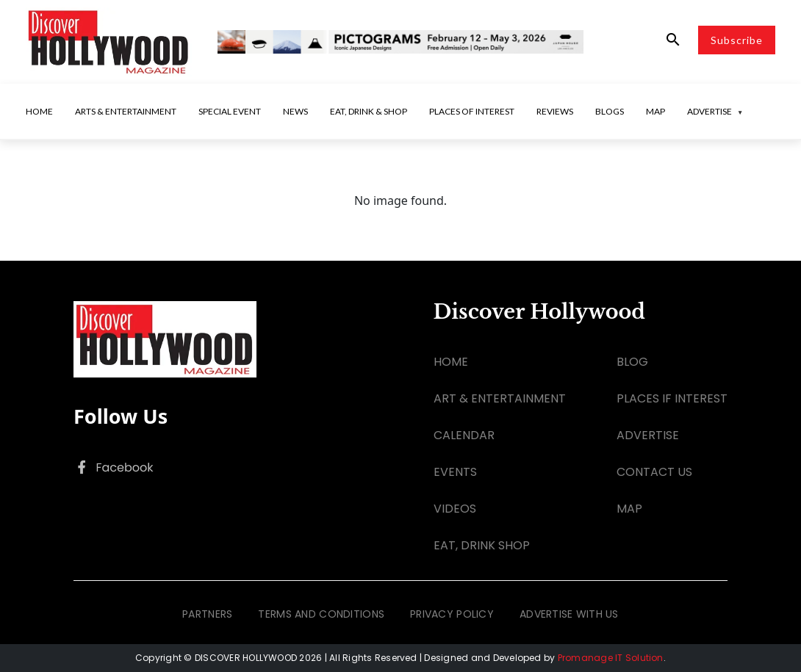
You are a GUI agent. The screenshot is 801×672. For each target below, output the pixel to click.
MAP (629, 509)
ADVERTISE (648, 435)
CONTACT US (654, 472)
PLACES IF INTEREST (672, 398)
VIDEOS (455, 509)
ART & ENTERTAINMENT (500, 398)
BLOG (632, 362)
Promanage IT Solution (611, 658)
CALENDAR (464, 435)
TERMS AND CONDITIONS (321, 614)
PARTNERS (207, 614)
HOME (451, 362)
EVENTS (455, 472)
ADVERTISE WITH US (569, 614)
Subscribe (737, 40)
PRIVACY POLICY (452, 614)
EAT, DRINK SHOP (482, 545)
